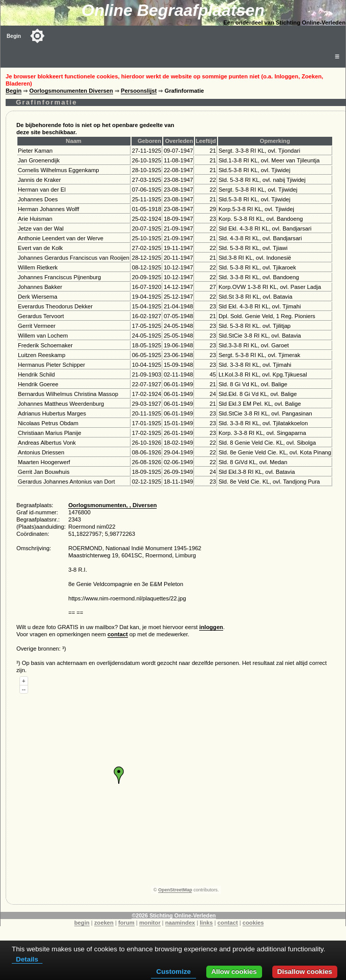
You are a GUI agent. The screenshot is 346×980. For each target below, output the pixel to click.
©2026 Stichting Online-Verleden (174, 915)
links (206, 923)
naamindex (180, 923)
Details (27, 959)
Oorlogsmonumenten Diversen (71, 91)
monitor (150, 923)
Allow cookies (234, 972)
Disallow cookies (305, 972)
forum (126, 923)
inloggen (211, 627)
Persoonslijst (139, 91)
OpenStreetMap (175, 890)
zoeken (104, 923)
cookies (253, 923)
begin (82, 923)
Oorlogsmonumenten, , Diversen (112, 505)
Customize (173, 972)
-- (24, 689)
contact (118, 634)
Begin (14, 36)
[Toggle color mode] (37, 36)
